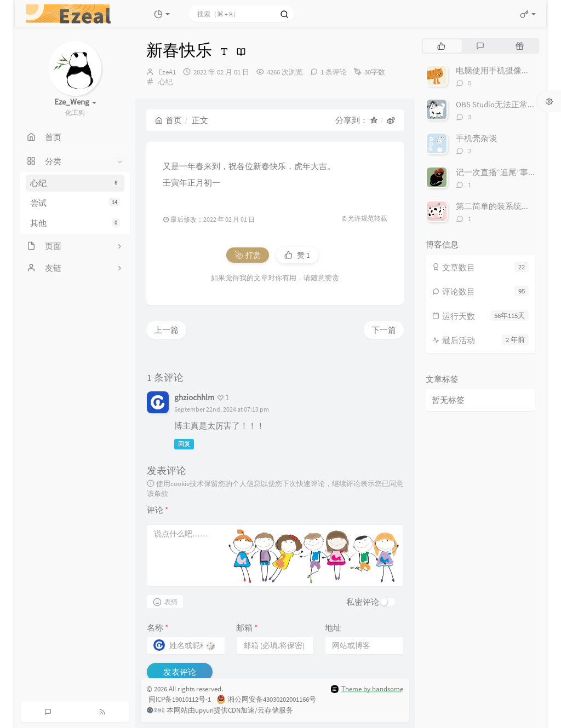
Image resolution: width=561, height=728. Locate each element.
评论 (158, 510)
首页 (168, 120)
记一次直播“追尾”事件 (496, 172)
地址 (333, 628)
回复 (184, 444)
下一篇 (384, 330)
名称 (158, 628)
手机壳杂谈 (476, 138)
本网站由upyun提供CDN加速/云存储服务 (220, 711)
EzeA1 (167, 72)
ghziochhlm (194, 397)
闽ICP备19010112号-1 (179, 699)
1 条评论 (334, 72)
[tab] (441, 46)
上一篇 (166, 330)
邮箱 (247, 628)
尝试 (75, 203)
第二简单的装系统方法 (497, 206)
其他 (75, 223)
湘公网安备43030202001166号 (266, 700)
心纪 (75, 183)
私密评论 (363, 602)
